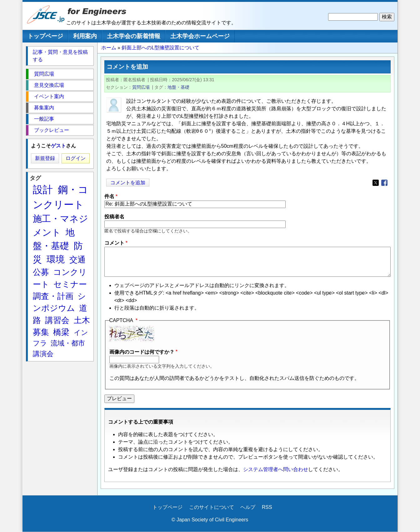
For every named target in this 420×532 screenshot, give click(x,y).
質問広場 (141, 87)
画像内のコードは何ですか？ (142, 352)
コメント (114, 243)
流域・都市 (68, 343)
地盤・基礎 (178, 87)
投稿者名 (114, 217)
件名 (109, 196)
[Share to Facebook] (384, 183)
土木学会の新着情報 (134, 36)
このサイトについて (212, 507)
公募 (41, 272)
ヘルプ (248, 507)
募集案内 (44, 108)
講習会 (57, 320)
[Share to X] (376, 183)
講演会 (43, 354)
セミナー (70, 284)
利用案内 (85, 36)
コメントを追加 (128, 183)
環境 (56, 259)
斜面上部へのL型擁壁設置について (160, 48)
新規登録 (45, 158)
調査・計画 (53, 296)
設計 (43, 190)
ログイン (76, 158)
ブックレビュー (52, 130)
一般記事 (44, 119)
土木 (82, 320)
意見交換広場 (49, 85)
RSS (267, 507)
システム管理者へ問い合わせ (276, 469)
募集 (41, 332)
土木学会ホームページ (200, 36)
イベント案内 (49, 96)
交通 (77, 260)
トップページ (45, 36)
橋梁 (61, 332)
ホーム (109, 48)
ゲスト (58, 146)
